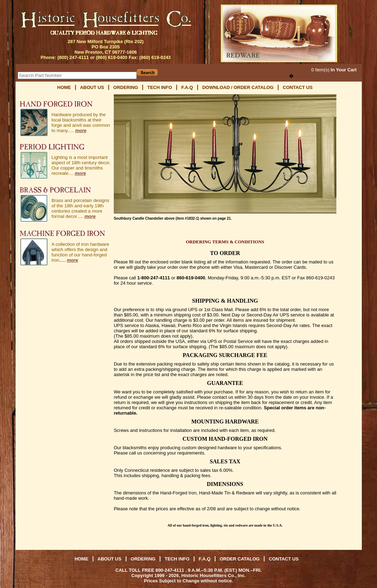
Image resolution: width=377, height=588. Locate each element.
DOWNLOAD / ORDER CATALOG (238, 87)
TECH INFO (160, 87)
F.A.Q (187, 87)
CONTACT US (298, 87)
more (81, 130)
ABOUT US (92, 87)
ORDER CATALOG (240, 559)
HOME (64, 87)
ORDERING (126, 87)
